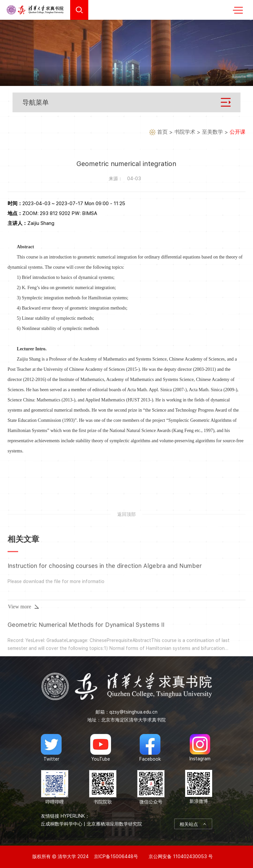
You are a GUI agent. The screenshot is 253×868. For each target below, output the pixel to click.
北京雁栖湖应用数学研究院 (114, 824)
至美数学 (212, 132)
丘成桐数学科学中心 (62, 824)
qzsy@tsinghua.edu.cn (133, 712)
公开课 (238, 132)
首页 (162, 132)
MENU (238, 10)
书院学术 (185, 132)
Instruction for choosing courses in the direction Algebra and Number (105, 632)
